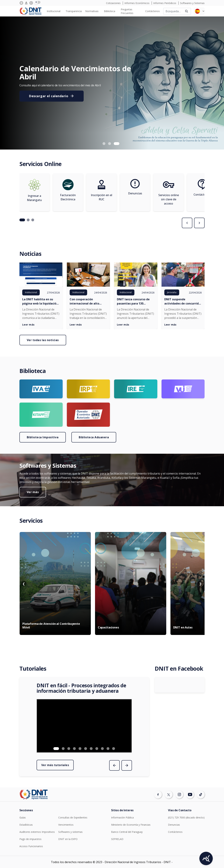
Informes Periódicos (165, 3)
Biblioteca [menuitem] (110, 11)
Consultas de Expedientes (73, 817)
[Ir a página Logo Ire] (136, 389)
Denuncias (174, 825)
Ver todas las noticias (43, 340)
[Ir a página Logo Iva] (41, 389)
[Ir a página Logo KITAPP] (41, 415)
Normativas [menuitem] (92, 11)
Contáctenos (175, 832)
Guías (23, 817)
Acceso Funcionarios (31, 846)
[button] (104, 144)
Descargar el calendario (52, 96)
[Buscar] (173, 11)
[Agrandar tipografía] (26, 3)
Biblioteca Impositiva (43, 437)
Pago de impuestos (30, 839)
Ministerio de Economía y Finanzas (131, 825)
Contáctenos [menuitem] (153, 11)
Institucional (31, 292)
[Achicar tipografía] (21, 3)
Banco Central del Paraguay (127, 832)
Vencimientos (66, 825)
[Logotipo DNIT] (30, 11)
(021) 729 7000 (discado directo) (186, 817)
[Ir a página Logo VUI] (183, 389)
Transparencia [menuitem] (74, 11)
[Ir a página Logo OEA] (88, 415)
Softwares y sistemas (70, 832)
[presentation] (187, 223)
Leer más (28, 325)
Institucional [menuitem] (54, 11)
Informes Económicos (137, 3)
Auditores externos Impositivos (37, 832)
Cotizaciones (114, 3)
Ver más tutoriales (55, 765)
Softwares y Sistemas (192, 3)
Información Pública (122, 817)
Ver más (33, 492)
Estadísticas (26, 825)
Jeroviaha (172, 292)
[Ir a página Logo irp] (88, 389)
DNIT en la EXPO (68, 839)
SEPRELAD (117, 839)
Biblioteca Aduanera (94, 437)
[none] (54, 11)
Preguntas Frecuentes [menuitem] (127, 11)
